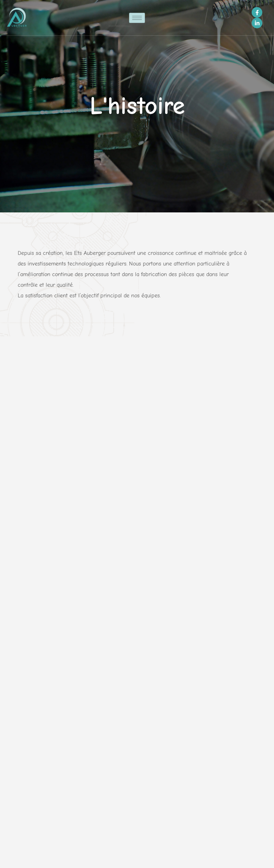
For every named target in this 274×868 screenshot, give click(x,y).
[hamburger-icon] (137, 18)
